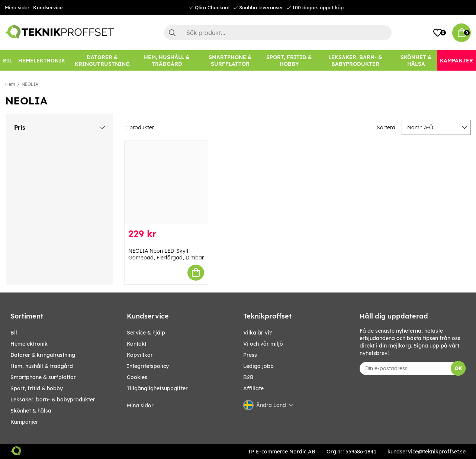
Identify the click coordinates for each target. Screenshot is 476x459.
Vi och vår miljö (263, 344)
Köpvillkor (140, 355)
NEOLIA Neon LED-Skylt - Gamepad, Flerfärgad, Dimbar (166, 254)
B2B (248, 377)
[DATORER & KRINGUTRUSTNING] (102, 60)
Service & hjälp (146, 333)
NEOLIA (30, 84)
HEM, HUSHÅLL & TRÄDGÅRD (42, 366)
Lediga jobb (258, 366)
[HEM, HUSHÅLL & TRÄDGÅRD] (167, 60)
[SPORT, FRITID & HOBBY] (289, 60)
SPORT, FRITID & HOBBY (37, 388)
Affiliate (253, 388)
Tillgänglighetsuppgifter (157, 388)
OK (458, 368)
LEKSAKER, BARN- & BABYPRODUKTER (53, 400)
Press (250, 355)
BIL (14, 333)
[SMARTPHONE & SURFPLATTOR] (230, 60)
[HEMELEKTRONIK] (42, 60)
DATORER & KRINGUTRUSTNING (43, 355)
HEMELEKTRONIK (29, 344)
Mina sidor (17, 7)
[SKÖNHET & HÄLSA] (416, 60)
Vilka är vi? (258, 333)
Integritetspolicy (148, 366)
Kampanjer (24, 422)
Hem (10, 84)
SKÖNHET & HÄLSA (31, 411)
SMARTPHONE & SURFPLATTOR (43, 377)
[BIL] (8, 60)
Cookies (137, 377)
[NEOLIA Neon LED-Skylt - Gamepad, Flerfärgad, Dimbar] (166, 182)
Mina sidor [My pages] (140, 405)
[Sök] (278, 33)
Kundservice (48, 7)
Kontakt (137, 344)
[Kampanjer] (456, 60)
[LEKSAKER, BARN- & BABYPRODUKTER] (356, 60)
